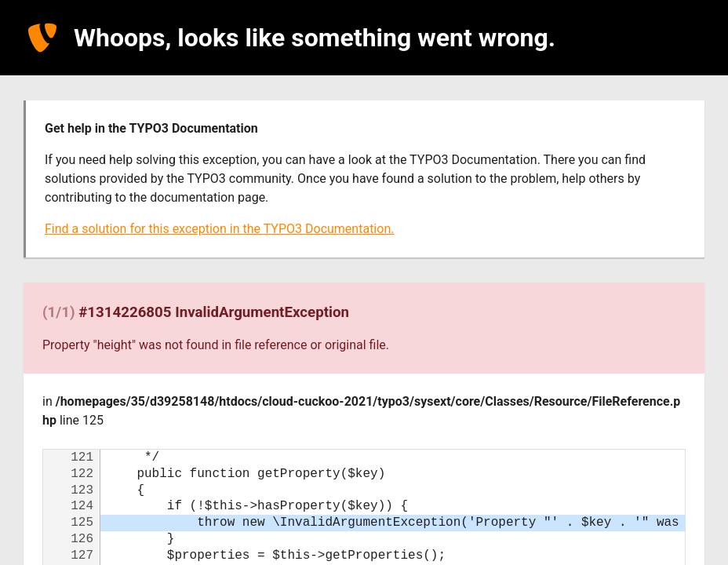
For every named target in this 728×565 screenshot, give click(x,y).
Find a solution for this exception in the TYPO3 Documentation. (219, 229)
